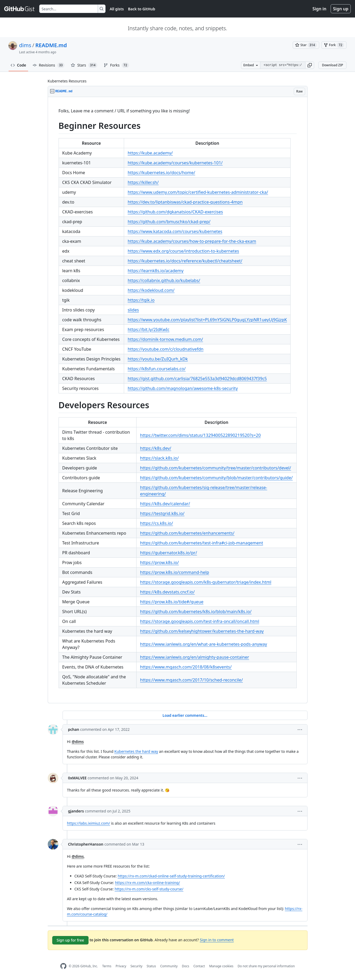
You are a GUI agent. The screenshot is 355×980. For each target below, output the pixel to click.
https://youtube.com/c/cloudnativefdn (165, 349)
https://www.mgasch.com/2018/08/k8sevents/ (186, 667)
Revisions (49, 65)
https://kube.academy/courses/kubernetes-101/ (175, 163)
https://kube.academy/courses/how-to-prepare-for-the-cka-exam (192, 241)
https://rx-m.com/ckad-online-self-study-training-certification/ (171, 876)
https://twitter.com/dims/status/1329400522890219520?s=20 (200, 435)
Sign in (319, 9)
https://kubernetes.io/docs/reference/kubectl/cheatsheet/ (185, 261)
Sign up (341, 9)
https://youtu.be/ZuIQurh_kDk (158, 359)
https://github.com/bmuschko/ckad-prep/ (169, 222)
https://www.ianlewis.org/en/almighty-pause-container (194, 657)
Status (151, 966)
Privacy (121, 966)
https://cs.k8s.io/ (156, 523)
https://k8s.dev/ (155, 448)
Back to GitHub (142, 9)
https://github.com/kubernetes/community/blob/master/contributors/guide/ (216, 478)
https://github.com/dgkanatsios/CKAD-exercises (175, 212)
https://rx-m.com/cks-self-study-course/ (149, 889)
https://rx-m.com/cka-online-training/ (148, 883)
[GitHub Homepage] (63, 966)
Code (18, 65)
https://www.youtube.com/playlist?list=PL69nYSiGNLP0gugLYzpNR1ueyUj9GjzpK (207, 320)
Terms (107, 966)
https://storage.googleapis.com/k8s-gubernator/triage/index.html (206, 582)
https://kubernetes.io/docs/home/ (161, 173)
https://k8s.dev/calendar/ (165, 504)
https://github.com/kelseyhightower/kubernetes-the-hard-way (202, 631)
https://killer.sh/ (143, 182)
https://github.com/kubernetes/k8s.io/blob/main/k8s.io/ (196, 612)
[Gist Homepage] (20, 9)
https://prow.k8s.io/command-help (174, 572)
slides (133, 310)
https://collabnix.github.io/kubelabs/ (164, 280)
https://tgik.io (141, 300)
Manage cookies (221, 966)
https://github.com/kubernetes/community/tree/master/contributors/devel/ (215, 468)
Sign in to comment (217, 940)
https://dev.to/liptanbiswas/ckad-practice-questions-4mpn (185, 202)
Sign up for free (71, 940)
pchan (74, 729)
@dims (78, 742)
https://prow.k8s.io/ (159, 562)
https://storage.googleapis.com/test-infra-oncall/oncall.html (200, 621)
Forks (116, 65)
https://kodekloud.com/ (151, 290)
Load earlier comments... (185, 715)
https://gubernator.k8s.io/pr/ (168, 553)
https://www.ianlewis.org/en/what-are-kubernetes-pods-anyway (203, 644)
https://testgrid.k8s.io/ (162, 513)
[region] (178, 400)
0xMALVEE (77, 778)
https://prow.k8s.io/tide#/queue (172, 602)
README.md (51, 45)
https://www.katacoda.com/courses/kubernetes (175, 231)
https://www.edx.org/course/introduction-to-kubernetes (183, 251)
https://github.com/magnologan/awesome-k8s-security (183, 388)
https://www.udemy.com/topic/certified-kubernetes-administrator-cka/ (198, 192)
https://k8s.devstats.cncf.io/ (167, 592)
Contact (199, 966)
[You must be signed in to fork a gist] (334, 45)
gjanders (76, 811)
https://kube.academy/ (150, 153)
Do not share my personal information (266, 966)
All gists (117, 9)
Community (169, 966)
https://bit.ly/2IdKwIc (148, 329)
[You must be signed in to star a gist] (306, 45)
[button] (310, 65)
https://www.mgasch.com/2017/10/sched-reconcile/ (191, 680)
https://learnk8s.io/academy (155, 271)
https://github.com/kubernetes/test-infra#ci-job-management (201, 543)
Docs (186, 966)
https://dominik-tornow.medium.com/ (165, 339)
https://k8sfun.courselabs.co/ (157, 369)
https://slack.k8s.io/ (159, 458)
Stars (84, 65)
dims (25, 45)
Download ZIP (332, 65)
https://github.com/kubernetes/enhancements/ (187, 533)
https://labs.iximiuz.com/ (89, 823)
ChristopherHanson (86, 844)
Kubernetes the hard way (136, 751)
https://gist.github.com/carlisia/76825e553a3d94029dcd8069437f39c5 (197, 379)
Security (136, 966)
